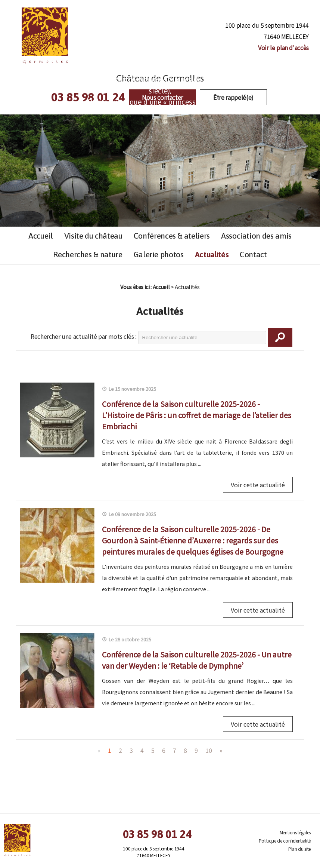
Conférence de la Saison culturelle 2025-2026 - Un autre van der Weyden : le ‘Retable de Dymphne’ (197, 660)
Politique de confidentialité (285, 841)
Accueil (41, 236)
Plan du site (299, 849)
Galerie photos (159, 254)
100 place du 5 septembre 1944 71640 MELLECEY (267, 37)
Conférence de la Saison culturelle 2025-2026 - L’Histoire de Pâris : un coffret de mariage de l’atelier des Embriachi (197, 415)
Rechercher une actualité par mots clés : (84, 336)
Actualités (212, 254)
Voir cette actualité (258, 485)
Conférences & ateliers (172, 236)
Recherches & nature (88, 254)
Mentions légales (295, 832)
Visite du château (93, 236)
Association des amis (256, 236)
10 (209, 750)
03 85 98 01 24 (157, 834)
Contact (253, 254)
